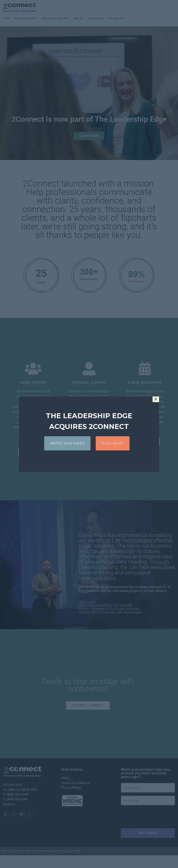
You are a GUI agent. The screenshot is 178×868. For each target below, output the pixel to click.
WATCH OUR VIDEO (67, 443)
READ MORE (113, 443)
